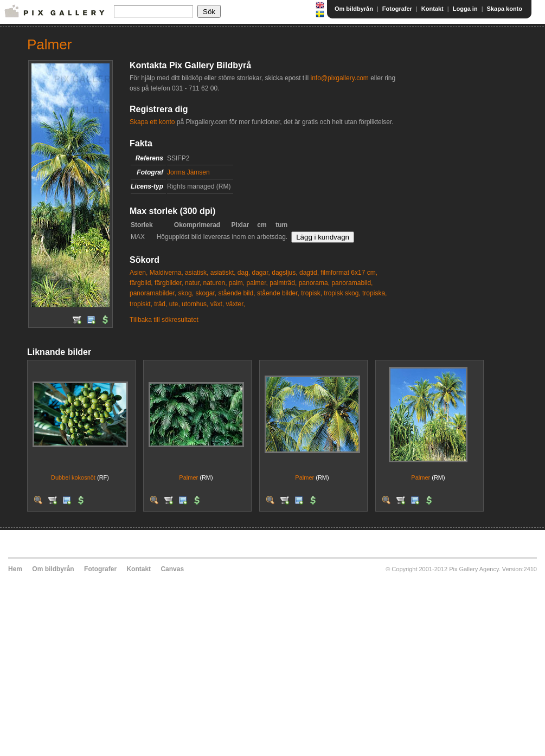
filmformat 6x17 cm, (349, 273)
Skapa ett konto (152, 122)
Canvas (172, 569)
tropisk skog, (342, 293)
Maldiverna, (166, 273)
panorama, (314, 283)
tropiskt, (141, 304)
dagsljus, (284, 273)
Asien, (139, 273)
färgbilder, (169, 283)
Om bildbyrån (354, 9)
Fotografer (397, 9)
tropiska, (374, 293)
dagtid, (309, 273)
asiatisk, (197, 273)
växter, (235, 304)
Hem (15, 569)
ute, (175, 304)
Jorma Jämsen (188, 172)
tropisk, (312, 293)
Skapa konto (505, 9)
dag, (244, 273)
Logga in (465, 9)
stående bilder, (278, 293)
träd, (161, 304)
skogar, (206, 293)
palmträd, (283, 283)
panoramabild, (352, 283)
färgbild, (141, 283)
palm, (237, 283)
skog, (186, 293)
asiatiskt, (223, 273)
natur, (193, 283)
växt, (217, 304)
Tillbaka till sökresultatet (164, 320)
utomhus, (195, 304)
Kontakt (432, 9)
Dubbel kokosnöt (73, 477)
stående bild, (236, 293)
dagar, (261, 273)
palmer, (257, 283)
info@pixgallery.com (339, 78)
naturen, (215, 283)
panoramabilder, (153, 293)
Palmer (188, 477)
